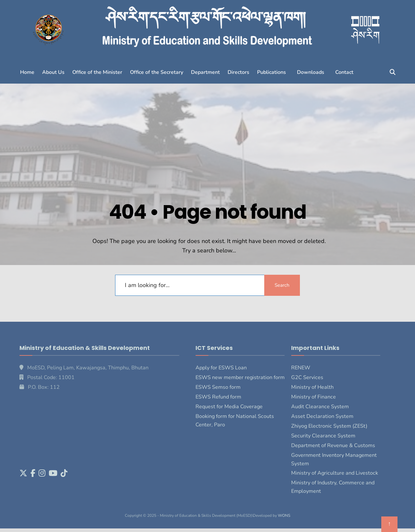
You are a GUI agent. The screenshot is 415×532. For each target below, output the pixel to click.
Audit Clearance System (320, 407)
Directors (238, 72)
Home (27, 72)
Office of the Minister (97, 72)
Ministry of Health (312, 387)
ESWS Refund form (218, 397)
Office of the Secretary (157, 72)
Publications (272, 72)
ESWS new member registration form (240, 377)
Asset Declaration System (322, 416)
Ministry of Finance (314, 397)
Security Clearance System (323, 436)
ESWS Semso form (218, 387)
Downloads (311, 72)
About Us (53, 72)
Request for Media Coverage (229, 407)
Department (205, 72)
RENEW (301, 368)
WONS (284, 515)
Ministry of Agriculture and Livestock (335, 473)
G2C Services (307, 377)
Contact (344, 72)
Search (282, 285)
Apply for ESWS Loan (221, 368)
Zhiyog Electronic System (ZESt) (329, 426)
